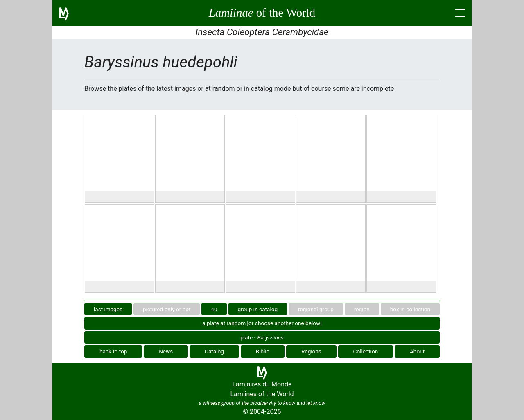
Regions (311, 351)
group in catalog (258, 309)
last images (108, 309)
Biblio (263, 351)
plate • (262, 337)
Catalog (214, 351)
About (417, 351)
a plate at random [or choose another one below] (262, 323)
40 (214, 309)
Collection (366, 351)
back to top (113, 351)
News (166, 351)
